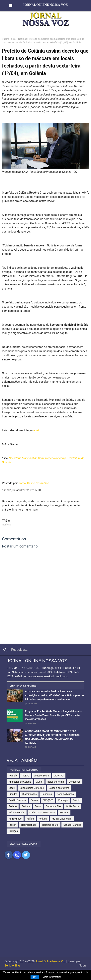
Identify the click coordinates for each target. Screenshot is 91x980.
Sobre (83, 966)
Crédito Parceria (17, 800)
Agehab (13, 776)
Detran (34, 800)
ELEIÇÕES (48, 800)
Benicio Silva (12, 966)
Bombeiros (75, 782)
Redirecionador (29, 825)
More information (52, 977)
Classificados (30, 794)
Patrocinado (15, 819)
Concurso (47, 794)
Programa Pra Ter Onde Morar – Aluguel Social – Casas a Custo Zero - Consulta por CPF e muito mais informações (53, 715)
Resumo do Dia (50, 825)
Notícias (23, 39)
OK (35, 977)
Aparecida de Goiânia (20, 782)
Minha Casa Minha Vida (42, 813)
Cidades (13, 794)
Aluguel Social (42, 776)
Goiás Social (73, 806)
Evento (76, 800)
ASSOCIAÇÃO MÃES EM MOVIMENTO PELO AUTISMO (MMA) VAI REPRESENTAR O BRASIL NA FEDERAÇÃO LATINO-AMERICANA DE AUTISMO (52, 737)
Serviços (13, 831)
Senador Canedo (72, 825)
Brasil (12, 788)
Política (43, 819)
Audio (39, 782)
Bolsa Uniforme (56, 782)
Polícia (30, 819)
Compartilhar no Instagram (17, 855)
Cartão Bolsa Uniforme (32, 788)
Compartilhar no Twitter (26, 855)
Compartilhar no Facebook (9, 855)
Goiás (38, 806)
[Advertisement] (45, 912)
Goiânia (26, 806)
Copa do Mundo (65, 794)
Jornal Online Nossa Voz (34, 483)
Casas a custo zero (59, 788)
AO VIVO (59, 776)
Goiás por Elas (54, 806)
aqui (36, 430)
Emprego (63, 800)
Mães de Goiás (16, 813)
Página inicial (9, 39)
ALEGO (26, 776)
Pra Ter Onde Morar (62, 819)
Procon (12, 825)
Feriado (13, 806)
